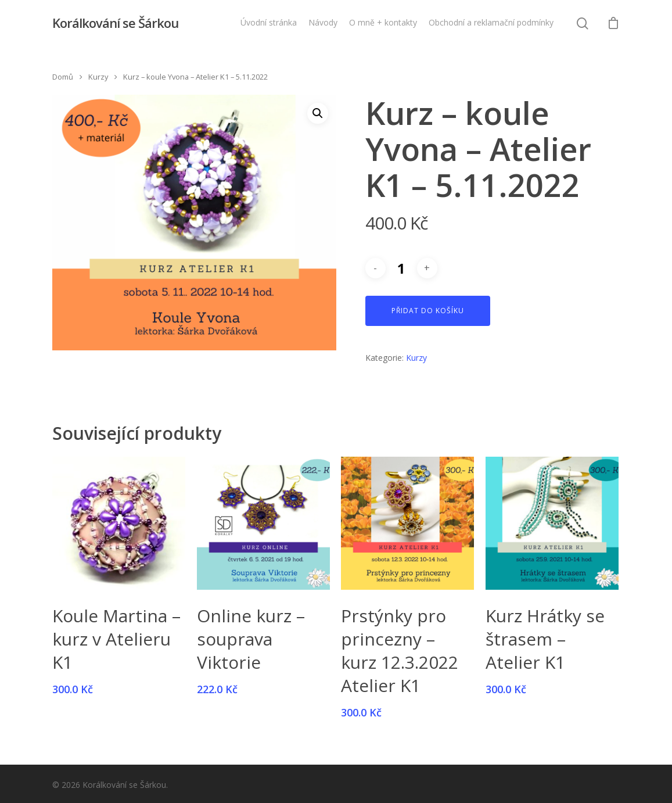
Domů (63, 77)
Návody (323, 22)
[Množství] (401, 268)
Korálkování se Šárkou (115, 23)
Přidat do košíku (428, 311)
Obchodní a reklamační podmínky (491, 22)
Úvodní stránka (269, 22)
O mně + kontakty (383, 22)
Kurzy (98, 77)
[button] (318, 113)
